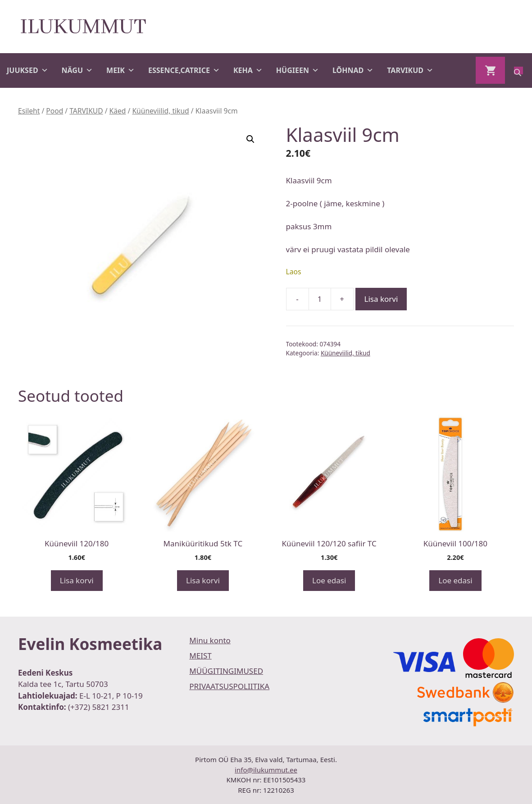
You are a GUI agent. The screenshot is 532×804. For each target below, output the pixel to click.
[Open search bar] (518, 70)
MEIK (120, 70)
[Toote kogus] (320, 299)
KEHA (248, 70)
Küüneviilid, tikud (160, 111)
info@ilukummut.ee (266, 770)
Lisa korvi (381, 299)
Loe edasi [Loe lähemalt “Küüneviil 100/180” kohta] (455, 580)
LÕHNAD (353, 70)
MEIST (200, 656)
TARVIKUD (410, 70)
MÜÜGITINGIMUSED (226, 671)
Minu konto (210, 640)
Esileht (29, 111)
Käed (118, 111)
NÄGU (77, 70)
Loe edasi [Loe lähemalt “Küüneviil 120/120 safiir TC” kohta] (329, 580)
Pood (55, 111)
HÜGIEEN (298, 70)
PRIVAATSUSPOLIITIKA (229, 686)
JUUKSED (27, 70)
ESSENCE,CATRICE (184, 70)
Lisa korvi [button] (77, 580)
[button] (250, 139)
